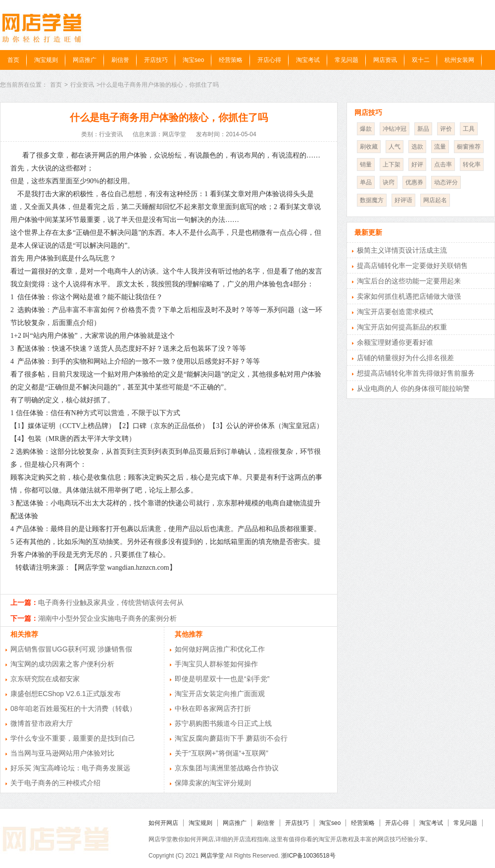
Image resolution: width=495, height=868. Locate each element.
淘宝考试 (308, 60)
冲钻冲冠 (395, 129)
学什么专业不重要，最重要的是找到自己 (73, 738)
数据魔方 (372, 200)
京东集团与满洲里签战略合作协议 (227, 768)
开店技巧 (156, 60)
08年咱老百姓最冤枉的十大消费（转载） (73, 708)
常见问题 (346, 60)
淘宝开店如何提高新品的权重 (402, 327)
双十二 (421, 60)
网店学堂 (212, 856)
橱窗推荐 (469, 147)
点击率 (443, 164)
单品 (366, 182)
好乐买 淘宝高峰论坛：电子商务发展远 (70, 768)
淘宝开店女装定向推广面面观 (220, 694)
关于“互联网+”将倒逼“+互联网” (222, 753)
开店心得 (269, 60)
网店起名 (435, 200)
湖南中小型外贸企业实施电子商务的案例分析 (107, 618)
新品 (423, 129)
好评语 (403, 200)
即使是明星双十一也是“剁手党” (222, 679)
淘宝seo (193, 60)
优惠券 (414, 182)
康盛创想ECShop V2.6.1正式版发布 (66, 694)
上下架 (392, 164)
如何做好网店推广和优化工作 (220, 649)
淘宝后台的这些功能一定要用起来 (409, 281)
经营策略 (231, 60)
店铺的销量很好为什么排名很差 (405, 358)
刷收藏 (369, 147)
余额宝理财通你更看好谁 (395, 342)
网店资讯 (385, 60)
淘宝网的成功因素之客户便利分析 (62, 664)
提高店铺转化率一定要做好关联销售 (412, 266)
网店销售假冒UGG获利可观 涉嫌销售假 (71, 649)
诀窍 (389, 182)
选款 (417, 147)
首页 (13, 60)
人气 (395, 147)
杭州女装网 (459, 60)
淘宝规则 (46, 60)
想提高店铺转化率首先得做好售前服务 (416, 373)
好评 (417, 164)
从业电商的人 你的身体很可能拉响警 (413, 388)
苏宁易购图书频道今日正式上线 (223, 723)
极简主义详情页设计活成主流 (402, 250)
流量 (440, 147)
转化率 (472, 164)
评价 (446, 129)
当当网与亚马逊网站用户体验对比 (62, 753)
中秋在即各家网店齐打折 (213, 708)
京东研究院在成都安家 (45, 679)
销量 (366, 164)
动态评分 (446, 182)
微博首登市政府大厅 (42, 723)
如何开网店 (163, 823)
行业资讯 (82, 85)
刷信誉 (120, 60)
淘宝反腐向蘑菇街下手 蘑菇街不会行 (231, 738)
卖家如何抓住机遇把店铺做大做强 (409, 296)
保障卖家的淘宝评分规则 (213, 783)
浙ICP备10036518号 (308, 856)
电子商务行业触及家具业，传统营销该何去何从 (111, 602)
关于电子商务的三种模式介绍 (55, 783)
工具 (469, 129)
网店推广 (85, 60)
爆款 (366, 129)
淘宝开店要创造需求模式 (395, 312)
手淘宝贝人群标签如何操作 (216, 664)
